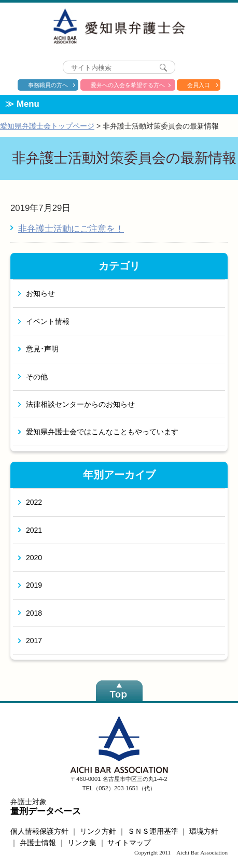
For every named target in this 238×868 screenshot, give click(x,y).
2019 (34, 585)
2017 (34, 641)
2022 (34, 502)
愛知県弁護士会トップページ (47, 126)
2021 (34, 530)
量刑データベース (46, 811)
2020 (34, 558)
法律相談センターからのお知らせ (80, 404)
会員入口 (199, 85)
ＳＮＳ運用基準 (153, 831)
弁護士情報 (38, 843)
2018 (34, 613)
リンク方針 (98, 831)
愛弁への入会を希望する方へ (128, 85)
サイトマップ (129, 843)
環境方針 (204, 831)
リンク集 (82, 843)
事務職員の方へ (48, 85)
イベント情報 (48, 321)
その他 (37, 377)
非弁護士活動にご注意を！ (71, 229)
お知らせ (40, 293)
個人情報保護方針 (39, 831)
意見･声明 (42, 349)
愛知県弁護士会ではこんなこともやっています (102, 432)
